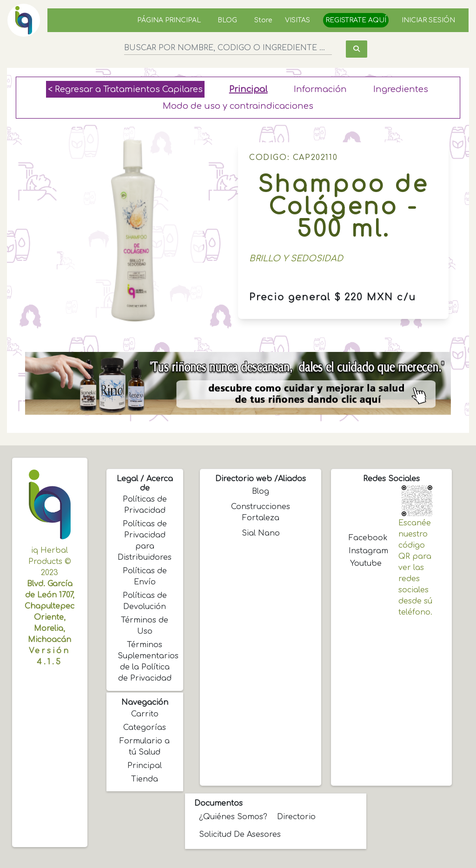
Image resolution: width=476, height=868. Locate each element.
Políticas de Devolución (145, 601)
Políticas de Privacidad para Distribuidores (145, 541)
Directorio (296, 817)
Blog (261, 491)
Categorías (145, 728)
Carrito (145, 714)
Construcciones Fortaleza (261, 512)
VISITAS (297, 20)
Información (320, 89)
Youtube (366, 563)
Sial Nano (261, 533)
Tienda (145, 779)
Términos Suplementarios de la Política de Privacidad (146, 662)
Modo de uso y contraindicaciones (238, 106)
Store (263, 20)
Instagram (367, 551)
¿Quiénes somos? (233, 817)
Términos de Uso (145, 626)
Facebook (367, 538)
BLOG (227, 20)
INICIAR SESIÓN (428, 20)
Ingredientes (401, 89)
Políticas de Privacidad (145, 505)
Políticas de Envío (145, 576)
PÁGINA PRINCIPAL (169, 20)
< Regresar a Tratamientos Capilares (125, 89)
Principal (248, 89)
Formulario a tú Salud (145, 747)
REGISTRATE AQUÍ (356, 20)
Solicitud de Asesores (240, 835)
